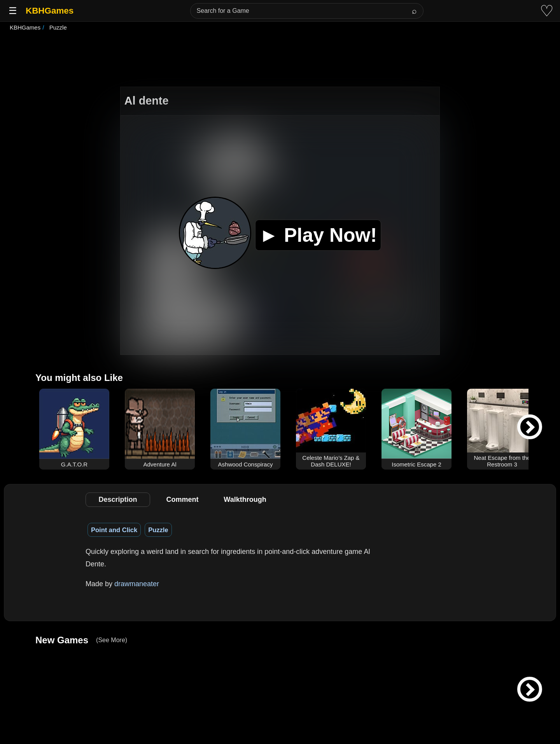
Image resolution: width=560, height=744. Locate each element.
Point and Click (114, 530)
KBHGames (50, 11)
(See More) (112, 640)
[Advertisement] (280, 60)
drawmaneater (137, 584)
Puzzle (158, 530)
